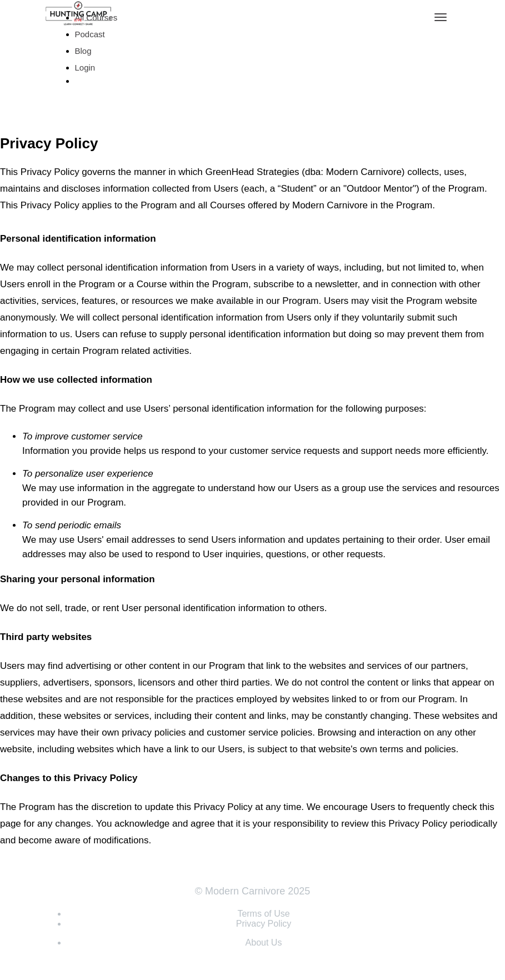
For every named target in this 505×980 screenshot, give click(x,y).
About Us (264, 942)
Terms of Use (263, 914)
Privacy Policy (264, 924)
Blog (83, 51)
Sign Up (95, 99)
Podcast (90, 34)
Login (85, 67)
